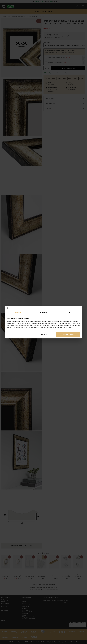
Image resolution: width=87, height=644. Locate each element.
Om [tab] (69, 312)
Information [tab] (43, 312)
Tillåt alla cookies (68, 335)
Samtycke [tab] (18, 312)
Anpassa (43, 335)
